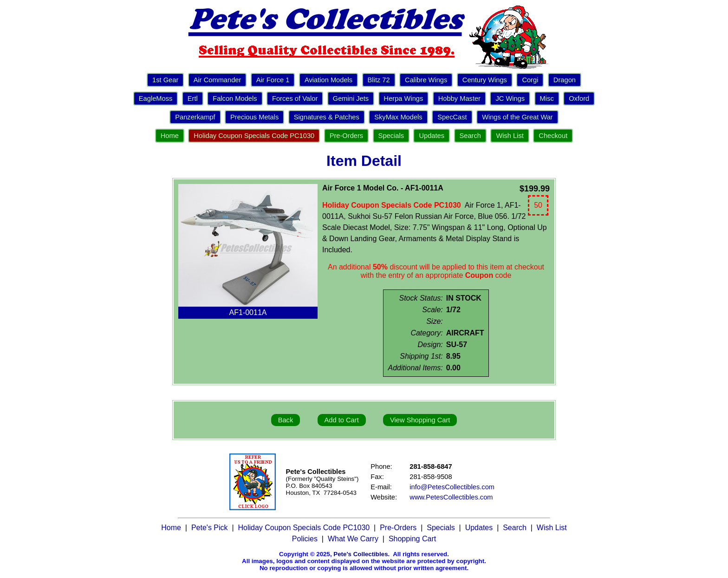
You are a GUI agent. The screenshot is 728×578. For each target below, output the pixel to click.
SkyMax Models (398, 117)
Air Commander (218, 80)
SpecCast (452, 117)
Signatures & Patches (327, 117)
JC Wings (510, 99)
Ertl (193, 99)
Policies (305, 539)
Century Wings (485, 80)
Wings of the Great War (517, 117)
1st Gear (165, 80)
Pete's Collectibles (361, 554)
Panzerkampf (195, 117)
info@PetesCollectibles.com (452, 487)
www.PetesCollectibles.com (451, 497)
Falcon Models (235, 99)
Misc (547, 99)
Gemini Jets (351, 99)
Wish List (510, 136)
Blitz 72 (379, 80)
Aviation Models (328, 80)
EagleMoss (156, 99)
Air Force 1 (273, 80)
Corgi (530, 80)
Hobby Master (459, 99)
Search (470, 136)
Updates (432, 136)
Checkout (553, 136)
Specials (391, 136)
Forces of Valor (295, 99)
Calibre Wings (426, 80)
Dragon (565, 80)
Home (170, 136)
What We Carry (353, 539)
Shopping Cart (412, 539)
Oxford (579, 99)
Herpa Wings (404, 99)
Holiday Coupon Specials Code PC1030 (254, 136)
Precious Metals (254, 117)
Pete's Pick (210, 528)
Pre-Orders (346, 136)
